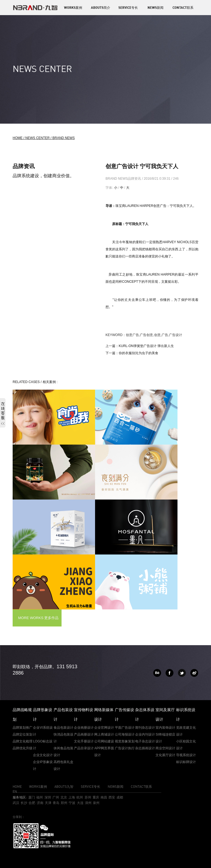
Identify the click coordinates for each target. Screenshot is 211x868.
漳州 (88, 803)
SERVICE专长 (128, 8)
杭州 (80, 797)
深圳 (48, 797)
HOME (17, 787)
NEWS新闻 (156, 8)
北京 (64, 797)
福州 (40, 797)
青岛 (56, 803)
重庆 (96, 797)
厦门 (32, 797)
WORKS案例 (73, 8)
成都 (120, 797)
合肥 (32, 803)
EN (15, 791)
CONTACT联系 (183, 8)
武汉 (16, 803)
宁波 (72, 803)
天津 (48, 803)
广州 (56, 797)
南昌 (104, 797)
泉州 (96, 803)
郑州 (64, 803)
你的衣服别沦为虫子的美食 (138, 353)
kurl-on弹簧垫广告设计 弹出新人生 (146, 346)
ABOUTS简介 (101, 8)
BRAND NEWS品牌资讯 (124, 179)
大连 (80, 803)
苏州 (88, 797)
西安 (112, 797)
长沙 (24, 803)
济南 (40, 803)
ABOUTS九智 (64, 787)
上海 (72, 797)
